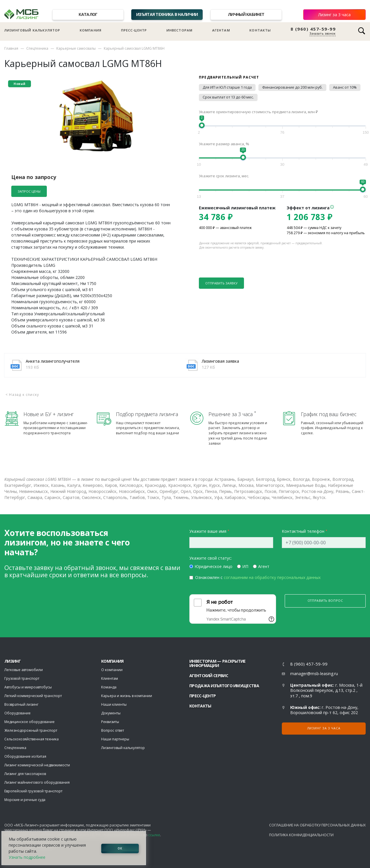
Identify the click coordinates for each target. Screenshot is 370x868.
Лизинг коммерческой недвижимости (37, 765)
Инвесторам (180, 30)
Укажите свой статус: (211, 558)
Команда (109, 687)
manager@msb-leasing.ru (314, 674)
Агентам (221, 30)
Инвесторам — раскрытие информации (218, 663)
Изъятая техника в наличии (167, 14)
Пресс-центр (134, 30)
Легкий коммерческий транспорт (33, 696)
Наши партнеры (115, 739)
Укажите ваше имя (208, 531)
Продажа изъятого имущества (224, 686)
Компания (91, 30)
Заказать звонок (323, 33)
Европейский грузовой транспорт (33, 791)
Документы (111, 713)
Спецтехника (37, 48)
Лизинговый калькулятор (32, 30)
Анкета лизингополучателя (53, 361)
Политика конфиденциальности (301, 835)
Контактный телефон (303, 531)
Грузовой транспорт (22, 678)
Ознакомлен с (258, 577)
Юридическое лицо (213, 566)
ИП (245, 566)
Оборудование (17, 713)
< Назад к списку (22, 395)
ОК (120, 848)
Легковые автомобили (24, 670)
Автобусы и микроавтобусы (28, 687)
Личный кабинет (246, 14)
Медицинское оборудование (29, 722)
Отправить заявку (221, 283)
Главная (11, 48)
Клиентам (110, 678)
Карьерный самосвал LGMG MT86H (134, 48)
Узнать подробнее (27, 857)
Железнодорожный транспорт (31, 730)
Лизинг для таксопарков (25, 774)
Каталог (88, 14)
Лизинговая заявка (220, 361)
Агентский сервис (209, 676)
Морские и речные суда (25, 800)
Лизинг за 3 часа (334, 15)
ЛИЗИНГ (12, 661)
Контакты (260, 30)
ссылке (154, 835)
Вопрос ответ (113, 730)
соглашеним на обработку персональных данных (272, 577)
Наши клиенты (114, 704)
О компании (112, 670)
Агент (264, 566)
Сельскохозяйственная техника (32, 739)
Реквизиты (110, 722)
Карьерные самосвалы (76, 48)
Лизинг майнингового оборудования (37, 782)
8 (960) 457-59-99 (313, 29)
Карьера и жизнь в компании (127, 696)
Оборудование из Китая (25, 756)
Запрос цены (29, 191)
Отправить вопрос (325, 601)
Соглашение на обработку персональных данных (317, 825)
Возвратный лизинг (21, 704)
